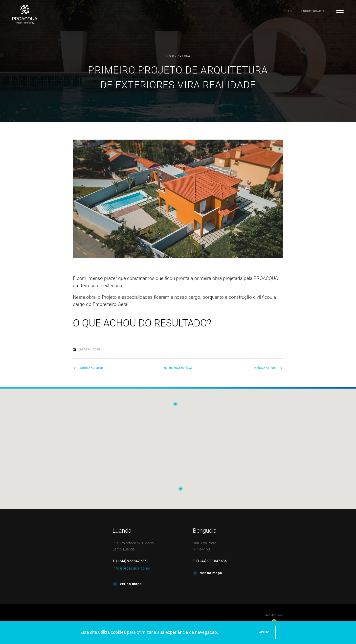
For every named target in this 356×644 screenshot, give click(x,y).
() (313, 11)
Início (170, 56)
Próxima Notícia (265, 368)
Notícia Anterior (91, 368)
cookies (118, 632)
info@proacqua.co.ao (131, 568)
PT (284, 11)
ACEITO (264, 632)
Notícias (184, 56)
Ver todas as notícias (178, 368)
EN (290, 11)
